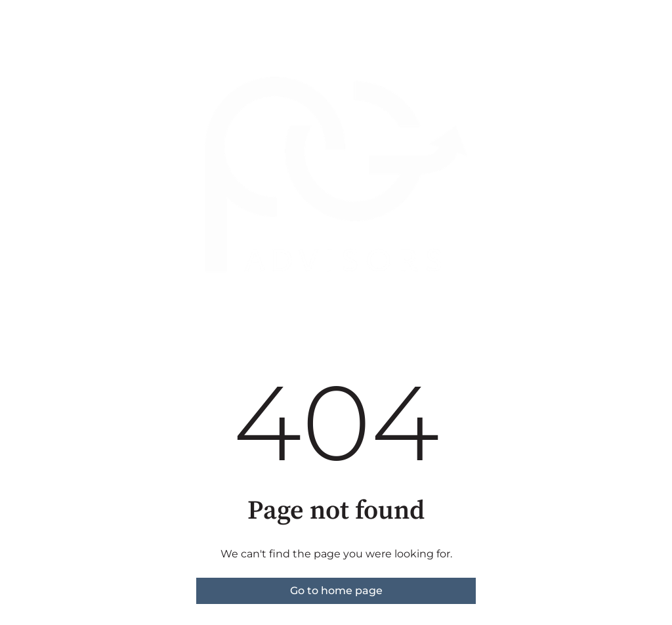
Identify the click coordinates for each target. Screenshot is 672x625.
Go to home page (336, 591)
